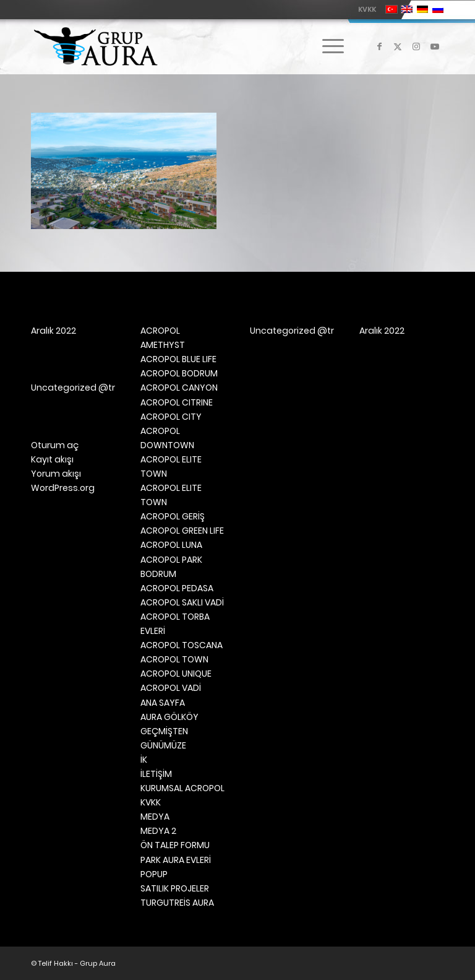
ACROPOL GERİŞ (173, 516)
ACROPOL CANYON (179, 388)
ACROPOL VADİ (171, 688)
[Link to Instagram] (416, 46)
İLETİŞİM (156, 774)
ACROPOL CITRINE (177, 402)
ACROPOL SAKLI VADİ (182, 602)
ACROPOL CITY (171, 417)
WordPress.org (63, 488)
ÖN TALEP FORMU (175, 845)
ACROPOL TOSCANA (182, 645)
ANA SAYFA (163, 703)
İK (144, 760)
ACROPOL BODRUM (179, 373)
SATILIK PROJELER (175, 888)
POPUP (154, 874)
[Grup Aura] (96, 46)
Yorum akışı (56, 474)
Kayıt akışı (52, 459)
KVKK (367, 9)
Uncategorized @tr (73, 388)
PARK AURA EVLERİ (176, 860)
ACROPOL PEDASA (177, 588)
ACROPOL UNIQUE (176, 674)
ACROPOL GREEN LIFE (182, 531)
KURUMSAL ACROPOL (182, 788)
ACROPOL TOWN (174, 659)
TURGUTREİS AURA (177, 903)
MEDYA (155, 817)
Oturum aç (55, 445)
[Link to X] (398, 46)
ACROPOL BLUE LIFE (178, 359)
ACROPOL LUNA (171, 545)
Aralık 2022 (53, 331)
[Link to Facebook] (379, 46)
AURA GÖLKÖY (169, 717)
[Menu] (327, 46)
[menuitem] (364, 9)
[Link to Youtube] (435, 46)
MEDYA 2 (158, 831)
